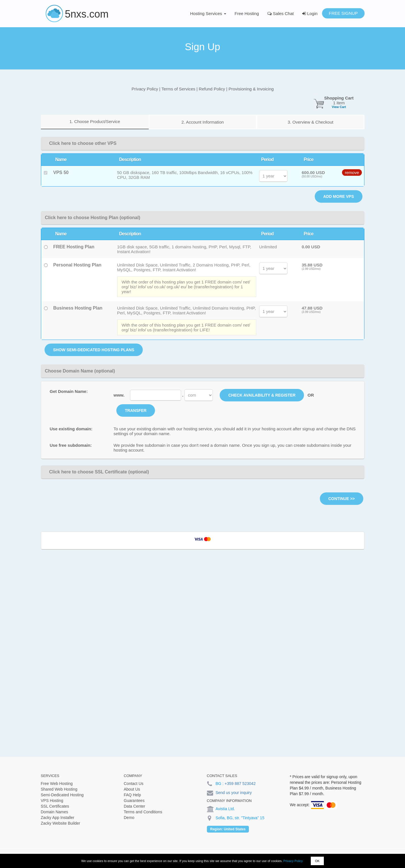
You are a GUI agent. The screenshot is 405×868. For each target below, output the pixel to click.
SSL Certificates (55, 806)
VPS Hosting (52, 801)
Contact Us (134, 784)
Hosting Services (208, 13)
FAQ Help (132, 795)
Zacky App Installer (58, 818)
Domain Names (54, 812)
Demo (129, 818)
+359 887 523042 (240, 784)
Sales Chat (281, 13)
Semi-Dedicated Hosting (62, 795)
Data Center (134, 806)
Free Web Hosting (57, 784)
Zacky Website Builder (61, 823)
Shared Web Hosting (59, 789)
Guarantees (134, 801)
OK (317, 861)
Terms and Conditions (143, 812)
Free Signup (343, 13)
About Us (132, 789)
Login (310, 13)
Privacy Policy (293, 861)
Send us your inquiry (234, 793)
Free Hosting (247, 13)
